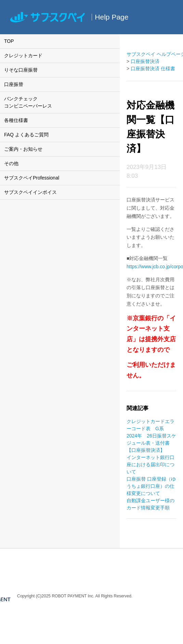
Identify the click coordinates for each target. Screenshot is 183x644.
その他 (11, 163)
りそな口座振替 (21, 70)
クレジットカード (23, 55)
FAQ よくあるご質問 (26, 135)
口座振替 (14, 84)
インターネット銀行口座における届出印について (151, 465)
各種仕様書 (16, 120)
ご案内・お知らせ (23, 149)
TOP (9, 41)
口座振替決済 (145, 61)
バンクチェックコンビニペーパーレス (28, 102)
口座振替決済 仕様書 (153, 69)
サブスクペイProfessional (32, 178)
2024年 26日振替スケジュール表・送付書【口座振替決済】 (151, 443)
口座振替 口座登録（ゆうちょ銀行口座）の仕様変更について (151, 486)
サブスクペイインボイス (30, 192)
